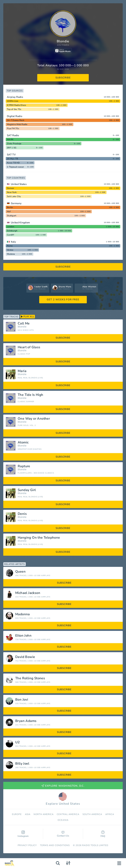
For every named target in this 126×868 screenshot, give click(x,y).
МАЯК (10, 139)
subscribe (63, 78)
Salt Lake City (14, 196)
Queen (20, 572)
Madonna (23, 614)
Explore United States (63, 799)
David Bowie (25, 657)
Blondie (22, 327)
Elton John (23, 636)
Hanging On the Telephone (39, 538)
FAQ (103, 834)
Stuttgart (12, 216)
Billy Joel (22, 764)
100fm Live (13, 101)
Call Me (24, 323)
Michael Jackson (28, 593)
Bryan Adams (26, 721)
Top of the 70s (14, 109)
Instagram (23, 834)
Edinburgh (12, 231)
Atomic (23, 442)
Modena (11, 254)
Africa (110, 814)
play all (28, 317)
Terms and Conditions (55, 845)
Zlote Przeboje (14, 144)
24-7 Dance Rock (16, 120)
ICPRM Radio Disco (16, 105)
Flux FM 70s (13, 129)
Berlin (10, 207)
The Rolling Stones (30, 678)
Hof (9, 212)
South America (92, 814)
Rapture (24, 466)
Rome (10, 246)
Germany (16, 203)
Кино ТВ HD (13, 163)
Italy (13, 242)
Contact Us (63, 834)
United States (19, 184)
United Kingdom (20, 223)
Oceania (63, 820)
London (11, 227)
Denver (11, 188)
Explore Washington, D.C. (63, 786)
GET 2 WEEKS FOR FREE (63, 300)
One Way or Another (34, 419)
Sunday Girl (27, 490)
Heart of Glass (29, 347)
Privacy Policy (27, 845)
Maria (22, 371)
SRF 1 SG (12, 148)
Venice (10, 250)
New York (12, 192)
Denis (22, 514)
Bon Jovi (22, 700)
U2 (18, 742)
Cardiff (10, 235)
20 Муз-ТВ (12, 159)
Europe (17, 814)
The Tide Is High (30, 395)
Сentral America (68, 814)
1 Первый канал (16, 167)
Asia (28, 814)
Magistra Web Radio (17, 124)
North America (44, 814)
